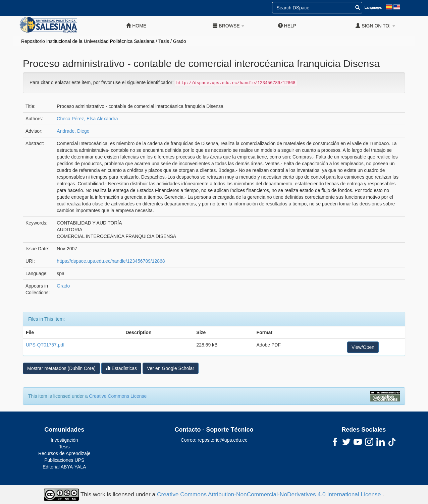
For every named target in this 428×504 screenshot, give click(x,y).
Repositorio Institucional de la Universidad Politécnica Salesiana (88, 41)
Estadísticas (121, 368)
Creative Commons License (118, 396)
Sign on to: (375, 26)
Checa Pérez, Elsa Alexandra (87, 119)
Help (287, 26)
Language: (373, 7)
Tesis (164, 41)
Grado (180, 41)
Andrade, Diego (73, 131)
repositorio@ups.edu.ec (222, 440)
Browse (228, 26)
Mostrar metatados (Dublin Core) (61, 368)
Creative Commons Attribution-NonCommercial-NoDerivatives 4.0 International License (270, 494)
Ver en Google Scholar (171, 368)
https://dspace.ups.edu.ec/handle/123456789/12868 (111, 261)
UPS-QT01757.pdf (45, 345)
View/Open (363, 347)
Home (136, 26)
